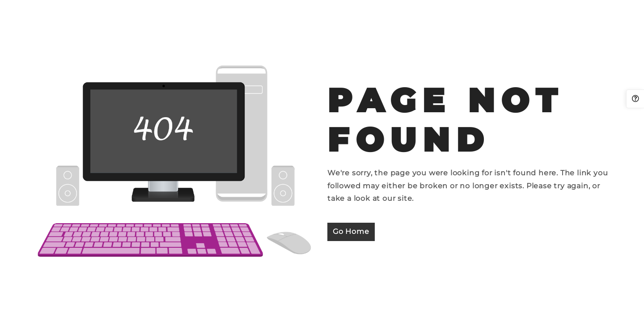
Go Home (351, 231)
